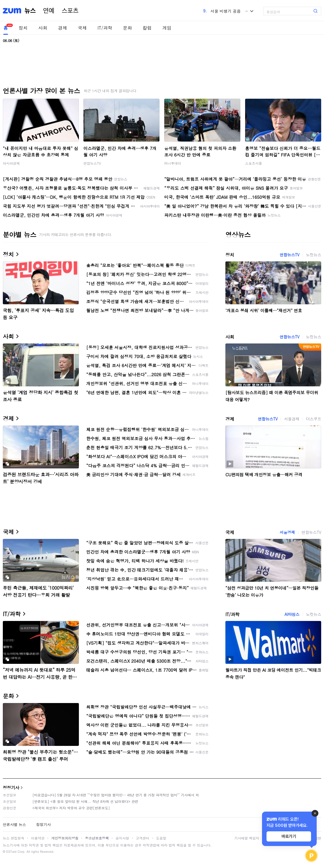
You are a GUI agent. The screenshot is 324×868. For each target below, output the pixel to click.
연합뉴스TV (92, 163)
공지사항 (122, 838)
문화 (127, 28)
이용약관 (38, 838)
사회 (43, 28)
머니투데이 (173, 163)
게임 (167, 28)
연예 (49, 11)
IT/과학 (105, 28)
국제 (82, 28)
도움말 (161, 838)
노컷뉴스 (314, 255)
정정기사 (11, 787)
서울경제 (292, 419)
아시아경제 (11, 163)
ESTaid (11, 852)
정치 (23, 28)
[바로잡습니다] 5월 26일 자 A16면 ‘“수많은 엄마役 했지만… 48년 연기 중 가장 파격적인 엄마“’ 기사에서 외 (116, 795)
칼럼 (147, 28)
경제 (63, 28)
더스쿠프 (314, 419)
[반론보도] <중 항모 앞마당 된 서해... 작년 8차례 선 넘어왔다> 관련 (85, 801)
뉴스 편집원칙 (14, 838)
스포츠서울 (254, 163)
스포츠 (70, 11)
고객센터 (143, 838)
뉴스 (30, 11)
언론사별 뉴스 (14, 824)
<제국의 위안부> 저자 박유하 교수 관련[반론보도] (71, 808)
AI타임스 (292, 614)
